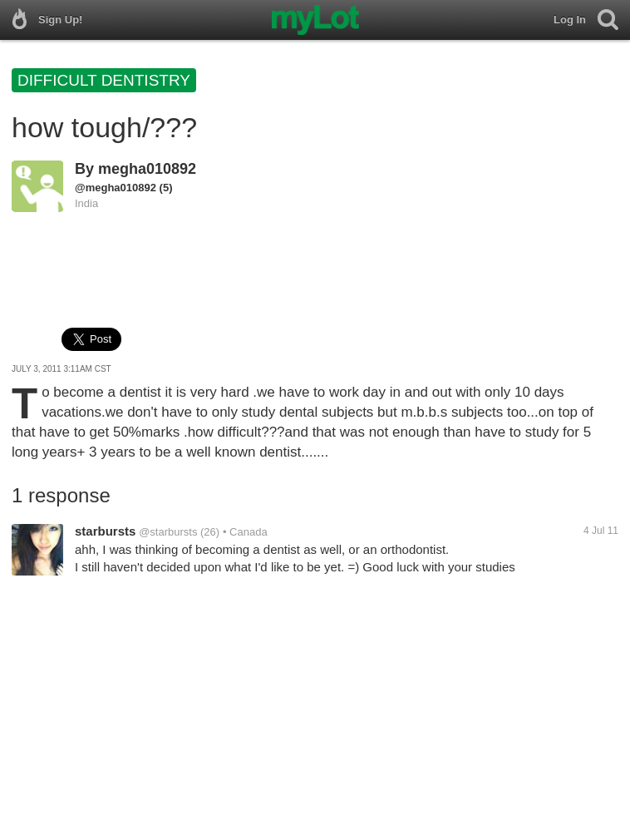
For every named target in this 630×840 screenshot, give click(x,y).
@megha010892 (116, 188)
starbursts (105, 531)
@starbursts (168, 532)
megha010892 (147, 169)
